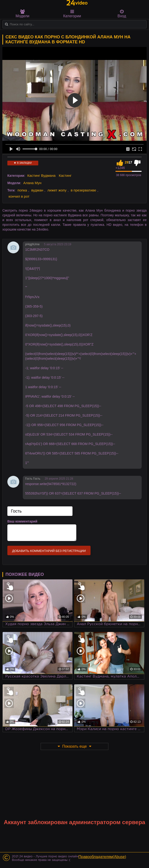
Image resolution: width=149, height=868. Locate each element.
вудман (37, 190)
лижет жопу (57, 190)
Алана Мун (32, 183)
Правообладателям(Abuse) (102, 857)
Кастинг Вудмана (41, 175)
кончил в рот (19, 196)
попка (22, 190)
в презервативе (83, 190)
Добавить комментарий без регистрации (49, 551)
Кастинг (65, 175)
